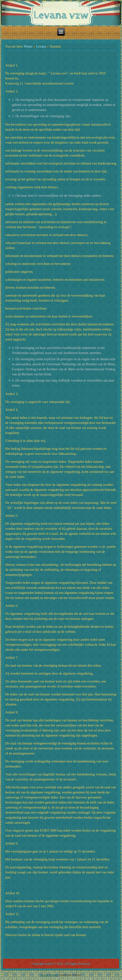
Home (28, 46)
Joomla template (49, 975)
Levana (41, 46)
